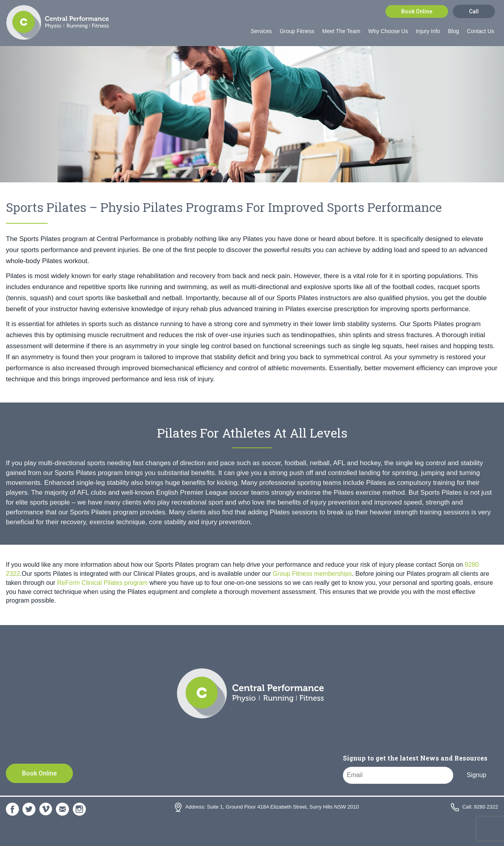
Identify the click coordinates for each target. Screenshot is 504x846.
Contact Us (481, 31)
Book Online (417, 11)
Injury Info (428, 31)
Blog (454, 31)
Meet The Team (341, 31)
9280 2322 (486, 807)
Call (474, 11)
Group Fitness (297, 31)
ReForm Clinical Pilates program (102, 583)
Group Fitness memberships (312, 574)
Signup (476, 775)
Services (261, 31)
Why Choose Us (388, 31)
